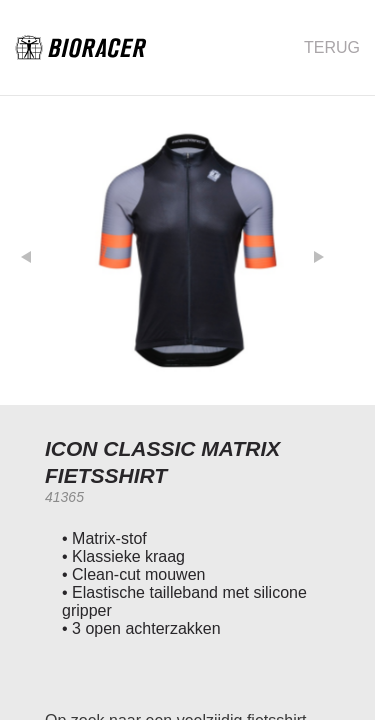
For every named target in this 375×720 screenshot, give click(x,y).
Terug (332, 47)
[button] (41, 250)
